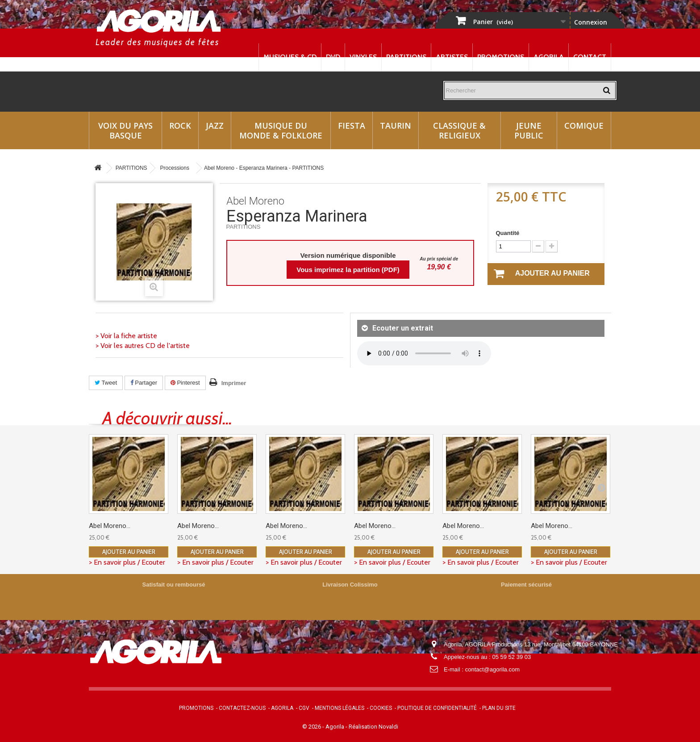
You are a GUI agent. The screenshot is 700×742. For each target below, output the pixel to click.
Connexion (591, 22)
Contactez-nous (242, 708)
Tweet (106, 383)
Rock (180, 126)
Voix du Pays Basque (125, 130)
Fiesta (352, 126)
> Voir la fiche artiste (126, 336)
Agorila (549, 57)
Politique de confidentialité (437, 708)
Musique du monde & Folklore (281, 130)
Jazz (215, 126)
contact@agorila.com (492, 669)
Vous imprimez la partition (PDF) (348, 270)
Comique (584, 126)
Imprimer (234, 383)
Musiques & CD (290, 57)
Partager (144, 383)
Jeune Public (529, 130)
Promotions (501, 57)
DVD (333, 57)
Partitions (406, 57)
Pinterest (185, 383)
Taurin (396, 126)
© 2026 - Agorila (324, 727)
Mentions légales (340, 708)
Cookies (381, 708)
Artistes (452, 57)
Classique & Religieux (459, 130)
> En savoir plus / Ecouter (127, 562)
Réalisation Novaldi (373, 727)
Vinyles (363, 57)
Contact (590, 57)
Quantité (508, 233)
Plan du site (499, 708)
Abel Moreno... (110, 526)
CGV (304, 708)
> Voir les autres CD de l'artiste (143, 346)
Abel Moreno (255, 201)
